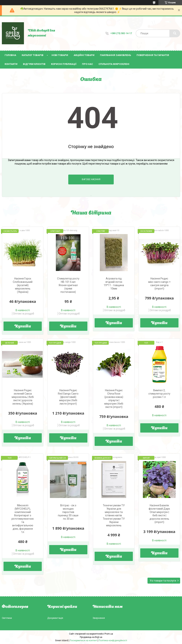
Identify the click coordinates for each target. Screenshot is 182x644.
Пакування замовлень (115, 55)
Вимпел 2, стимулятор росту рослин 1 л (159, 394)
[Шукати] (175, 33)
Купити (23, 327)
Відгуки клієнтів (34, 64)
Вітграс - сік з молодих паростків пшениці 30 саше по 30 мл (68, 512)
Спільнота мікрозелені (114, 64)
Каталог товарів (33, 55)
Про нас (87, 64)
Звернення (99, 618)
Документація (55, 618)
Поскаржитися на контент (83, 640)
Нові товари (60, 55)
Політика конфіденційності (113, 640)
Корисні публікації (64, 64)
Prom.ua (109, 634)
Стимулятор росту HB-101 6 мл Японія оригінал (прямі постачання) (68, 285)
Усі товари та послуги (163, 581)
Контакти (11, 64)
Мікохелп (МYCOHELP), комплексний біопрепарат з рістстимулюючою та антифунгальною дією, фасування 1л (23, 519)
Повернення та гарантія (153, 55)
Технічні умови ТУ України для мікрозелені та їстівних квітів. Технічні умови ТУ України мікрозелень (114, 515)
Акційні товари (84, 55)
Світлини (7, 618)
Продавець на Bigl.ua (91, 637)
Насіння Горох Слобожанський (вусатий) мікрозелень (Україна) (23, 285)
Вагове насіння (91, 179)
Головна (10, 55)
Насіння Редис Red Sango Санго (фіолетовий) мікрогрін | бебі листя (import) (68, 397)
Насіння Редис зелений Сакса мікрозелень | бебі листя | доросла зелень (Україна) (23, 397)
